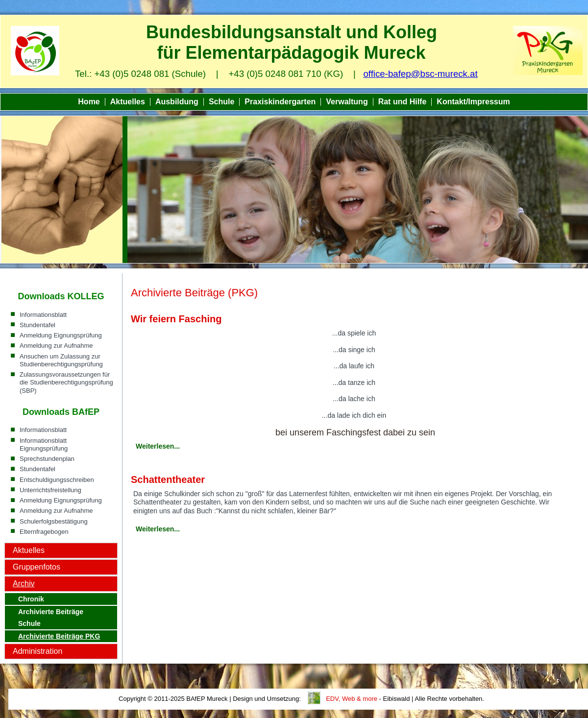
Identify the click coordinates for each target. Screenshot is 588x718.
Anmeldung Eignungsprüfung (61, 335)
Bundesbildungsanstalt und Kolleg (292, 32)
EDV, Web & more (352, 699)
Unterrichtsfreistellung (50, 490)
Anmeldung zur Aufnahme (56, 346)
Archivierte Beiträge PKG (59, 636)
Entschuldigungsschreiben (57, 480)
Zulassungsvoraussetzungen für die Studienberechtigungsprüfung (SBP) (66, 383)
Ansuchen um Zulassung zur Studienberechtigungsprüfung (61, 360)
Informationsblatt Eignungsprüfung (44, 444)
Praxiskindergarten (280, 102)
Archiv (24, 584)
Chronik (31, 599)
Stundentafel (37, 325)
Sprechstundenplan (47, 459)
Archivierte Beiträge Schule (51, 618)
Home (89, 102)
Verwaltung (347, 102)
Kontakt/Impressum (473, 102)
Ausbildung (177, 102)
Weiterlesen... (158, 446)
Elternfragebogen (44, 532)
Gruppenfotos (37, 567)
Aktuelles (128, 102)
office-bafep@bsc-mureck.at (420, 74)
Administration (37, 651)
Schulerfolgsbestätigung (54, 521)
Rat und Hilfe (403, 102)
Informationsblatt (43, 315)
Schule (221, 102)
